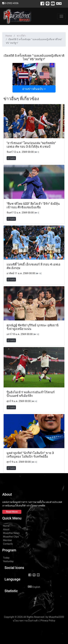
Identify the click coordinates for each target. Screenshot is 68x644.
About (6, 529)
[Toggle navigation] (61, 16)
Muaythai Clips (11, 537)
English (34, 587)
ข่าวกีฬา (21, 36)
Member (7, 540)
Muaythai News (11, 533)
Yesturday (8, 561)
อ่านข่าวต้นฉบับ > (34, 89)
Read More (12, 512)
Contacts (8, 544)
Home (9, 36)
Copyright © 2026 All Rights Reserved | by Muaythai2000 (34, 617)
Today (6, 558)
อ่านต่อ (11, 158)
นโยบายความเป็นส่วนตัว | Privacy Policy (34, 621)
